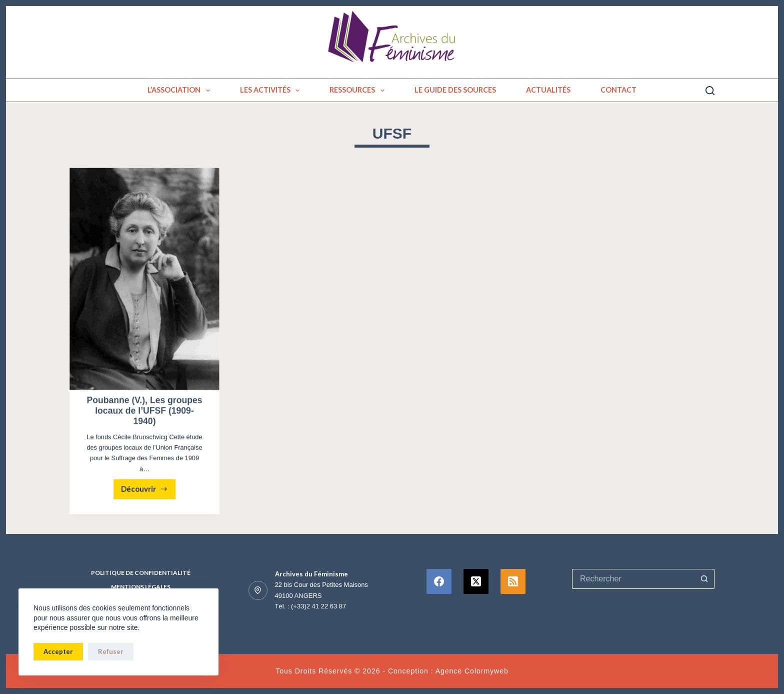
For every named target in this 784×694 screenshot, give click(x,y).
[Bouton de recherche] (704, 579)
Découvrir (148, 493)
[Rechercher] (710, 91)
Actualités (548, 90)
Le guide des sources (455, 90)
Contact (618, 90)
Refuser (111, 651)
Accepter (58, 651)
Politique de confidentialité (141, 573)
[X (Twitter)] (476, 581)
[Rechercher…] (633, 579)
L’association (181, 91)
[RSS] (513, 581)
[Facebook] (439, 581)
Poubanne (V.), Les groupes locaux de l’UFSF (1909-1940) (144, 412)
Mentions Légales (141, 587)
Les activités (272, 91)
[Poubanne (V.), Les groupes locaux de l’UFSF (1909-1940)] (144, 280)
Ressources (359, 91)
